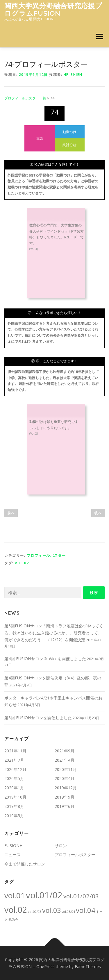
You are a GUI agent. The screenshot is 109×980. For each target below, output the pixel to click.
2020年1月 (14, 788)
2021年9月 (65, 751)
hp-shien (73, 75)
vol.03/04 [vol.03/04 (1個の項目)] (68, 912)
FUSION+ (13, 846)
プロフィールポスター (46, 555)
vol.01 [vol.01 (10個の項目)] (15, 895)
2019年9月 (65, 797)
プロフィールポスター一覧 (25, 98)
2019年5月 (14, 816)
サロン (61, 846)
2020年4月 (65, 778)
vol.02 (22, 563)
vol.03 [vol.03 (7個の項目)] (51, 910)
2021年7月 (14, 760)
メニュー (100, 36)
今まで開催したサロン (25, 864)
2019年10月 (15, 797)
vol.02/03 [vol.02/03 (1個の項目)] (35, 912)
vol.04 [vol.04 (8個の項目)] (86, 910)
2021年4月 (65, 760)
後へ (98, 513)
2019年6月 (65, 806)
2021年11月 (15, 751)
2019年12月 (66, 788)
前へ (11, 513)
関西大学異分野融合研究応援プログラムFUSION (53, 9)
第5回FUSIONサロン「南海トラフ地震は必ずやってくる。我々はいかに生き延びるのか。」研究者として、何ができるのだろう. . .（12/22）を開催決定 (54, 633)
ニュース (12, 855)
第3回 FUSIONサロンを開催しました (38, 718)
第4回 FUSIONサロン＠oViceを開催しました (45, 659)
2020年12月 (15, 769)
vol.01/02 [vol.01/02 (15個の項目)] (44, 895)
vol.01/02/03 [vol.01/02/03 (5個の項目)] (81, 896)
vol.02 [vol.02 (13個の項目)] (16, 910)
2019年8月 (14, 806)
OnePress (45, 966)
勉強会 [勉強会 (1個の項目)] (13, 920)
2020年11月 (66, 769)
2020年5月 (14, 778)
